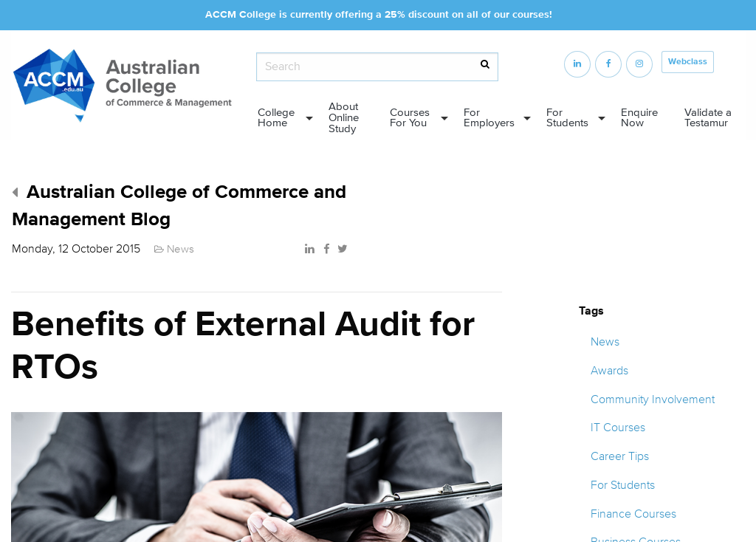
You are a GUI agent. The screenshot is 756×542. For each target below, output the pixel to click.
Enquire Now (639, 118)
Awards (609, 371)
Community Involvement (653, 399)
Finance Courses (633, 514)
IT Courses (618, 428)
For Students (567, 118)
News (605, 342)
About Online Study (344, 118)
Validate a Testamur (708, 118)
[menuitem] (281, 119)
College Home (276, 118)
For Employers (489, 118)
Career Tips (620, 456)
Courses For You (410, 118)
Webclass (688, 62)
